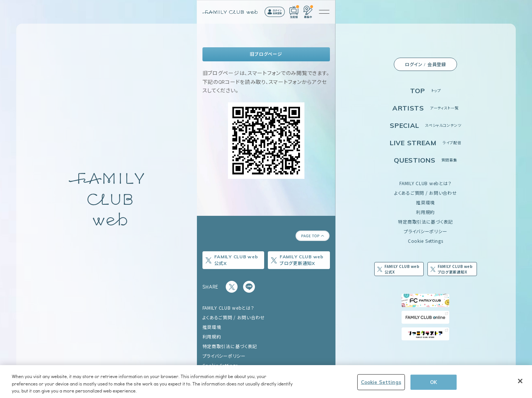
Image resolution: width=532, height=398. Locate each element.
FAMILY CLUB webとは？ (425, 183)
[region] (266, 382)
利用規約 (425, 212)
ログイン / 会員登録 (426, 64)
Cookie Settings (426, 241)
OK (434, 382)
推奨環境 (425, 202)
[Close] (520, 381)
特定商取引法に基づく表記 (425, 222)
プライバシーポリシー (425, 231)
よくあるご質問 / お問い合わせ (426, 193)
